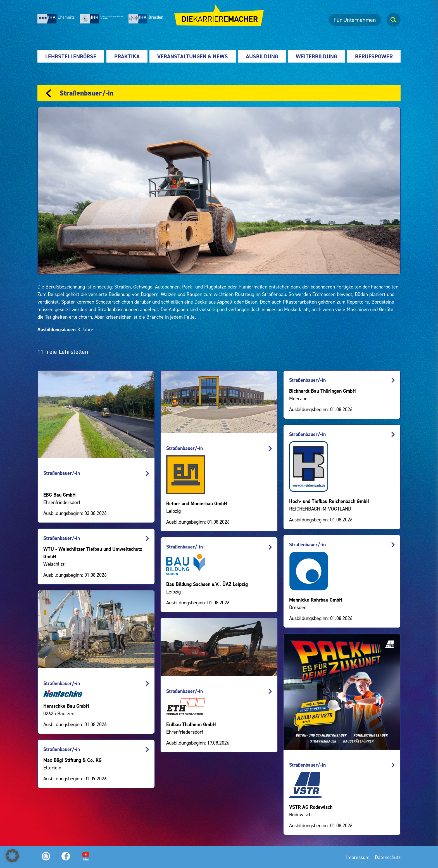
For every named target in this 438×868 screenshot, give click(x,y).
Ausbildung (262, 56)
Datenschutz (388, 857)
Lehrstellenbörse (71, 56)
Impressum (358, 857)
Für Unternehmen (355, 20)
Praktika (127, 56)
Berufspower (374, 56)
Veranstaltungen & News (193, 56)
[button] (12, 856)
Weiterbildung (316, 56)
